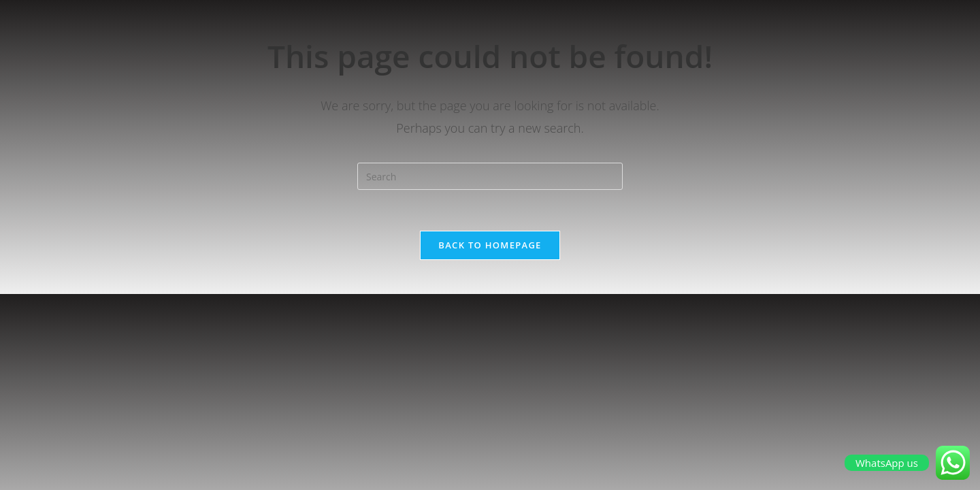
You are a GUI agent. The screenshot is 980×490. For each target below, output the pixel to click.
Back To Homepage (490, 245)
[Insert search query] (490, 176)
